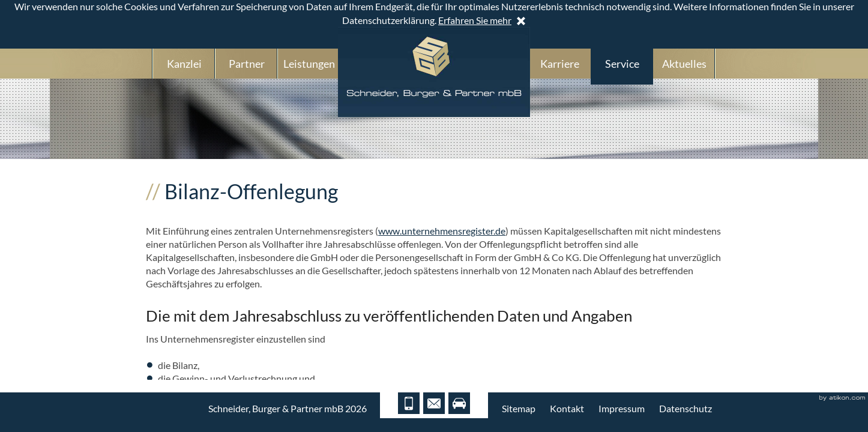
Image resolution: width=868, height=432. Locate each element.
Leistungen (309, 64)
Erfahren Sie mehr (475, 20)
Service (622, 64)
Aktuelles (684, 64)
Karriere (560, 64)
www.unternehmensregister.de (442, 231)
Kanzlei (184, 64)
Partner (247, 64)
